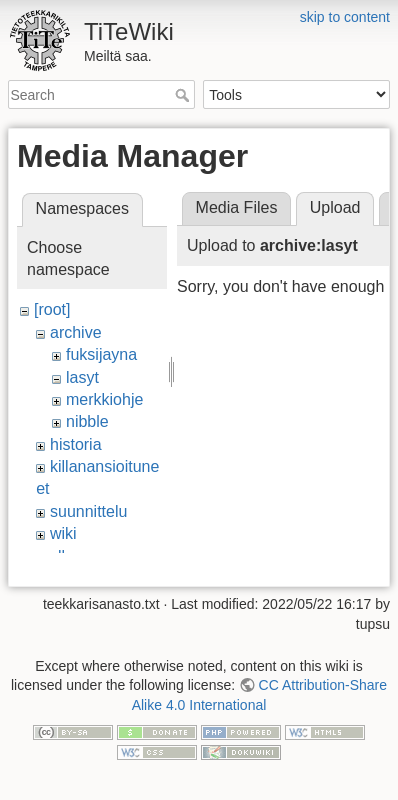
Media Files (237, 207)
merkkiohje (104, 399)
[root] (52, 309)
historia (76, 444)
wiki (63, 533)
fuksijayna (101, 354)
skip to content (345, 17)
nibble (87, 421)
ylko (64, 556)
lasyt (82, 377)
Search (184, 95)
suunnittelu (88, 511)
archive (76, 332)
